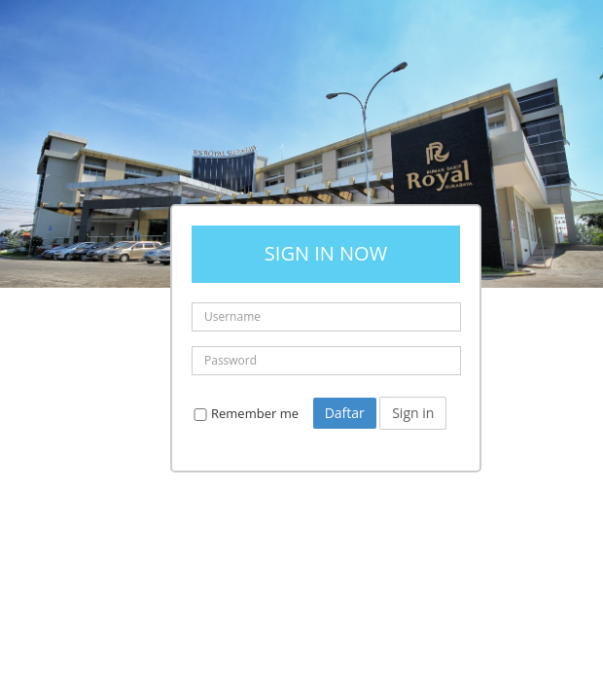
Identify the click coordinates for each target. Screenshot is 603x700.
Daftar (345, 413)
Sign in (413, 413)
